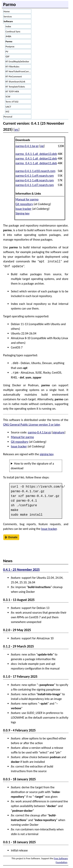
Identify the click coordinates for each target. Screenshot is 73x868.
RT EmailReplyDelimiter (17, 61)
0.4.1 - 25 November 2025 (21, 570)
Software (8, 21)
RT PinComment (14, 76)
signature (58, 432)
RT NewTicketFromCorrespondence (19, 71)
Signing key (23, 213)
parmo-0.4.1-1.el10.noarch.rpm (36, 171)
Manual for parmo (27, 199)
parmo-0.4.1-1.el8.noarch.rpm (35, 180)
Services (8, 16)
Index (8, 26)
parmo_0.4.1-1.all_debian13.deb (36, 154)
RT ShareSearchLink (15, 82)
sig (42, 146)
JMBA (8, 36)
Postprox (10, 46)
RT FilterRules (13, 67)
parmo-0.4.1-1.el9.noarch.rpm (35, 176)
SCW (8, 97)
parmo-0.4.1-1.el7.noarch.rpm (35, 185)
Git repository (24, 204)
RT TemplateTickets (15, 87)
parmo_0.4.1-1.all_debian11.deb (36, 163)
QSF (8, 56)
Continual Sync (13, 31)
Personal (8, 117)
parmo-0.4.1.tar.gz (27, 146)
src (17, 130)
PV (7, 52)
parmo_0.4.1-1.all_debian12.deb (36, 158)
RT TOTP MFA (12, 91)
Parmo (9, 41)
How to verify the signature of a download (32, 466)
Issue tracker (24, 209)
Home (7, 11)
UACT (8, 107)
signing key (47, 454)
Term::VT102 (12, 102)
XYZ (7, 112)
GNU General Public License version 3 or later (32, 425)
